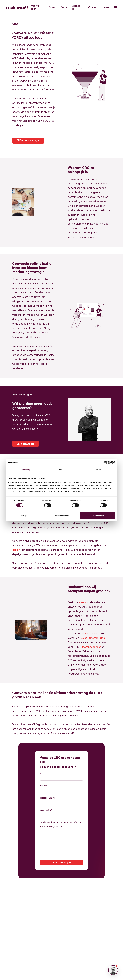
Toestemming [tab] (24, 470)
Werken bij (77, 7)
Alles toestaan (98, 516)
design (16, 550)
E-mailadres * (46, 786)
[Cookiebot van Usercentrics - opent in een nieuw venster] (104, 462)
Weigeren (25, 516)
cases (82, 602)
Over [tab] (99, 470)
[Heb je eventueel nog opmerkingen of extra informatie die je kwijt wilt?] (61, 841)
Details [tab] (61, 470)
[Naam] (61, 778)
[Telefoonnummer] (61, 802)
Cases (52, 7)
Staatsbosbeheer (91, 647)
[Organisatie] (61, 815)
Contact (93, 7)
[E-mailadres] (61, 790)
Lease (106, 7)
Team (64, 7)
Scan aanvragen (26, 444)
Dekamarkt (92, 634)
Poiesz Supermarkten (92, 638)
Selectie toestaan (61, 516)
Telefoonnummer (48, 798)
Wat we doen (35, 7)
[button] (116, 7)
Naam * (43, 774)
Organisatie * (46, 810)
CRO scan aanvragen (28, 141)
